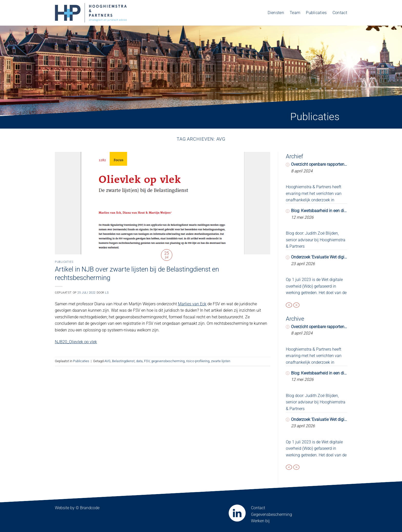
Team (295, 13)
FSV (147, 361)
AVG (107, 361)
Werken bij (260, 521)
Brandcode (90, 508)
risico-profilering (198, 361)
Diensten (276, 13)
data (139, 361)
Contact (340, 13)
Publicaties (316, 13)
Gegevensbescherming (272, 514)
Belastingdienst (123, 361)
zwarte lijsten (221, 361)
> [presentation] (296, 305)
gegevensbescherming (168, 361)
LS (107, 293)
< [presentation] (289, 305)
